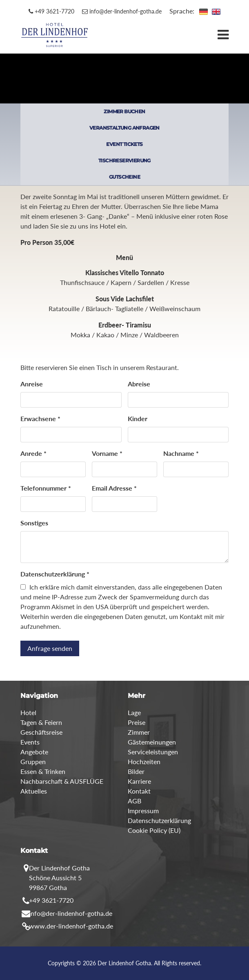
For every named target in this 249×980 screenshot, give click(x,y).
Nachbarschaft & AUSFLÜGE (62, 781)
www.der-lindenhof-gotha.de (71, 926)
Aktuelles (34, 791)
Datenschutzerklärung (55, 574)
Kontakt (139, 791)
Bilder (136, 771)
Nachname (181, 453)
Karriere (139, 781)
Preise (137, 722)
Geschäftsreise (41, 732)
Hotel (28, 712)
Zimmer (139, 732)
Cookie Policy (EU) (154, 830)
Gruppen (33, 761)
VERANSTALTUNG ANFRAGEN (124, 128)
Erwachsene (40, 418)
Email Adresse (114, 488)
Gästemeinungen (152, 742)
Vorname (107, 453)
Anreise (32, 384)
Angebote (34, 752)
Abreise (139, 384)
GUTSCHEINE (124, 177)
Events (30, 742)
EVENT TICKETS (124, 144)
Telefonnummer (46, 488)
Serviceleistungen (153, 752)
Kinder (138, 418)
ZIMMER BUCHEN (124, 111)
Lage (134, 712)
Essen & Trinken (43, 771)
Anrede (33, 453)
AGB (135, 801)
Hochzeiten (144, 761)
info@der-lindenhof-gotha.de (122, 11)
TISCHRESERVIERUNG (124, 160)
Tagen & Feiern (41, 722)
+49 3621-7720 (51, 11)
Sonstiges (34, 523)
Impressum (143, 811)
